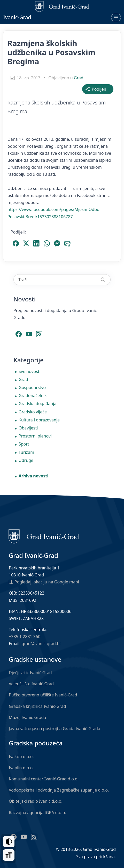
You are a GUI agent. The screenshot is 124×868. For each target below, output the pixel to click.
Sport (24, 444)
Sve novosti (30, 371)
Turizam (26, 452)
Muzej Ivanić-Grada (27, 717)
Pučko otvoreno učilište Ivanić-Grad (43, 695)
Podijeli (96, 89)
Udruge (26, 460)
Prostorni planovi (35, 436)
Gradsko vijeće (33, 412)
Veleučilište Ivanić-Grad (31, 684)
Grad (79, 78)
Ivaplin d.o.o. (21, 768)
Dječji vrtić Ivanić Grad (30, 673)
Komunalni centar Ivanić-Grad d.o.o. (44, 779)
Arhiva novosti (33, 476)
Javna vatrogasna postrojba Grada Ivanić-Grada (55, 729)
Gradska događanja (37, 404)
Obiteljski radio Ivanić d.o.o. (36, 801)
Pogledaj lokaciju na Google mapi (44, 582)
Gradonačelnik (33, 396)
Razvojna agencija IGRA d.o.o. (37, 813)
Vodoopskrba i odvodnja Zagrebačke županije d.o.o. (59, 790)
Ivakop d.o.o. (21, 757)
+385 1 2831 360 (25, 637)
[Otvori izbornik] (116, 17)
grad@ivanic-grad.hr (41, 644)
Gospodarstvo (32, 387)
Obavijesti (28, 428)
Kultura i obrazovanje (39, 420)
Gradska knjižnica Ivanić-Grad (37, 706)
